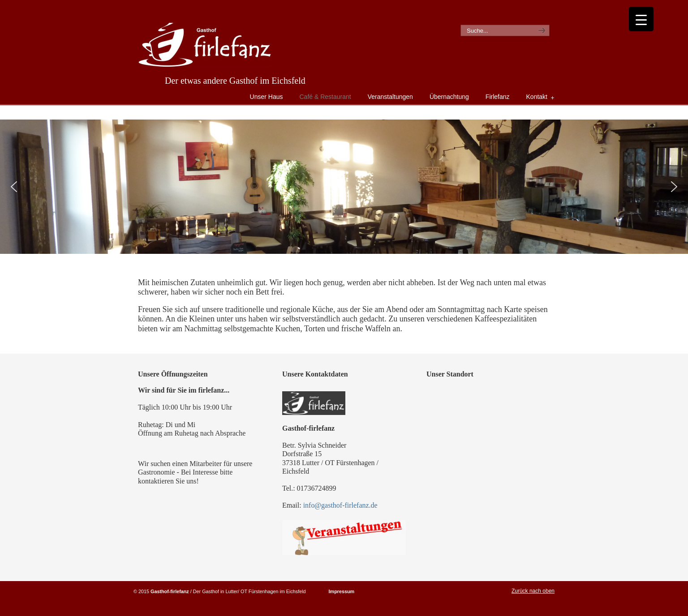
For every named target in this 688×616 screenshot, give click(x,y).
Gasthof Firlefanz (205, 45)
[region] (344, 187)
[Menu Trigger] (641, 19)
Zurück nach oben (533, 591)
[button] (14, 187)
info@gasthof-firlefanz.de (340, 505)
